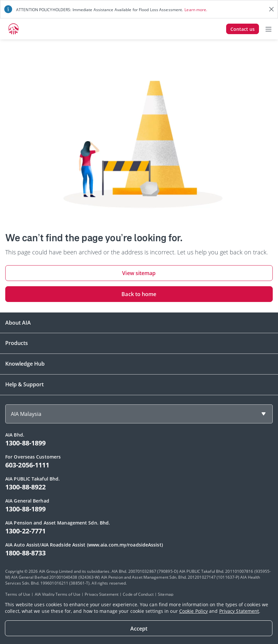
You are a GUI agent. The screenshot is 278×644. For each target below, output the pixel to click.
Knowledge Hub (25, 364)
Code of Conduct (138, 594)
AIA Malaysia (26, 414)
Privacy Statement (239, 611)
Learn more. (196, 10)
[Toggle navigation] (268, 29)
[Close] (139, 628)
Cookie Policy (193, 611)
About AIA (18, 323)
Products (17, 343)
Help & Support (24, 384)
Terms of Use (18, 594)
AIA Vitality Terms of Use (58, 594)
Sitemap (166, 594)
